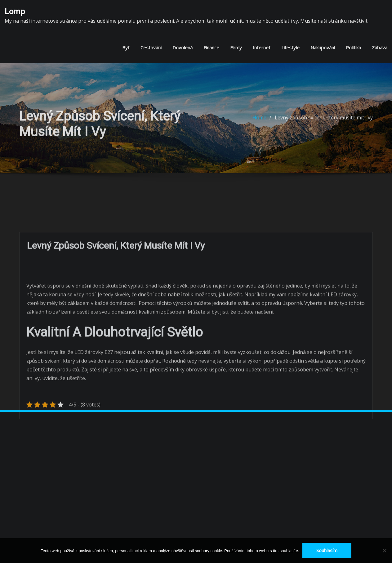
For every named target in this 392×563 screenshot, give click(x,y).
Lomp (15, 11)
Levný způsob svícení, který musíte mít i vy (324, 121)
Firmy (236, 47)
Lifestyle (290, 47)
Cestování (151, 47)
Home (259, 121)
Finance (211, 47)
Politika (353, 47)
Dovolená (183, 47)
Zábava (380, 47)
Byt (126, 47)
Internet (262, 47)
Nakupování (323, 47)
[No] (384, 551)
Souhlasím (327, 550)
